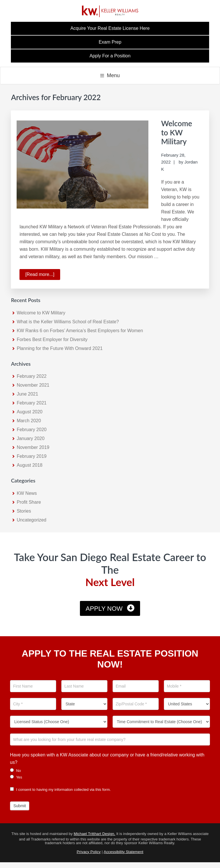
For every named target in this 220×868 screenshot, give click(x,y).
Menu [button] (113, 75)
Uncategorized (31, 520)
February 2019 (32, 456)
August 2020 (30, 412)
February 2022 (32, 376)
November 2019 (33, 447)
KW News (27, 493)
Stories (24, 511)
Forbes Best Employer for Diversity (52, 339)
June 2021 (27, 394)
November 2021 (33, 385)
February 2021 (32, 403)
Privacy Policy (89, 852)
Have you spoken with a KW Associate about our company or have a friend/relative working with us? (107, 759)
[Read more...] (43, 275)
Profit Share (29, 502)
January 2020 (31, 438)
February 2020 (32, 430)
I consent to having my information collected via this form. (60, 790)
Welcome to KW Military (176, 132)
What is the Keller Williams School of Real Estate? (68, 322)
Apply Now (104, 609)
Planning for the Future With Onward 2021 (60, 348)
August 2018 (30, 465)
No (15, 770)
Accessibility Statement (123, 852)
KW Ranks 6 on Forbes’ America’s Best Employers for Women (80, 331)
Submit (20, 806)
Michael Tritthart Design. (94, 834)
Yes (16, 777)
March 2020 (29, 421)
